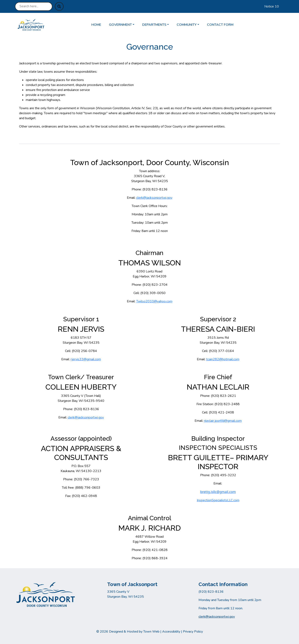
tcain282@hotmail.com (223, 359)
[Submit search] (59, 6)
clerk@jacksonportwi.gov (154, 198)
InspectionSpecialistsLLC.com (218, 500)
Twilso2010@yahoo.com (154, 301)
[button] (124, 25)
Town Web (151, 632)
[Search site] (34, 6)
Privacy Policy (193, 632)
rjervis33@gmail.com (86, 359)
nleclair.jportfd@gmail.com (223, 421)
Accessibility (171, 632)
